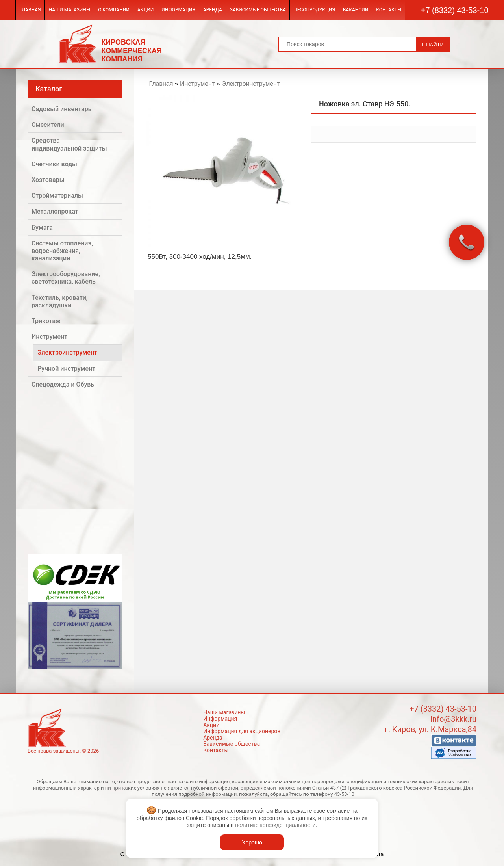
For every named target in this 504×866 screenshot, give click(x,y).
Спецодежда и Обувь (63, 384)
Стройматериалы (57, 196)
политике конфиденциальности (275, 825)
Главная (30, 10)
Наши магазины (70, 10)
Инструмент (49, 337)
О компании (114, 10)
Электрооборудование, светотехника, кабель (66, 278)
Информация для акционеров (242, 731)
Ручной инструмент (66, 369)
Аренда (213, 10)
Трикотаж (46, 321)
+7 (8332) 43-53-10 (455, 10)
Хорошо (252, 842)
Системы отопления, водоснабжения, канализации (62, 251)
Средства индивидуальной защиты (69, 144)
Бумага (42, 228)
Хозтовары (48, 180)
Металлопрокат (55, 211)
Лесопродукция (314, 10)
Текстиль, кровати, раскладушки (59, 301)
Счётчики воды (54, 164)
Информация (178, 10)
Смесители (48, 125)
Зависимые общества (258, 10)
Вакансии (356, 10)
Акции (145, 10)
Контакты (389, 10)
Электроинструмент (67, 352)
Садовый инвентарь (61, 109)
